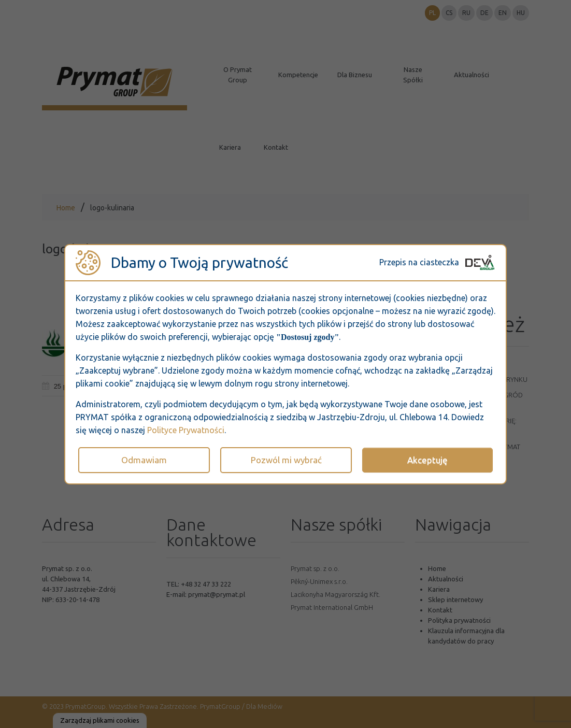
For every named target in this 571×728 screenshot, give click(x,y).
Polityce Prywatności (186, 430)
